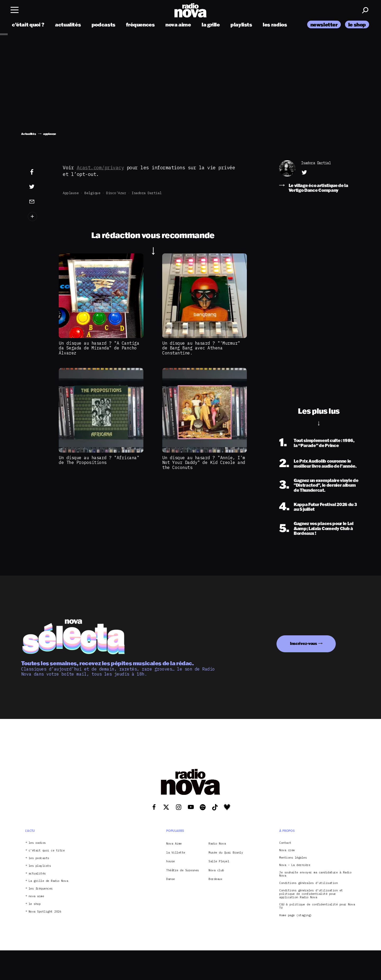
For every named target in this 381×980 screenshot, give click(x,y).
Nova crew (287, 850)
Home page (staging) (296, 915)
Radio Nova (217, 844)
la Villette (176, 853)
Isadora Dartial (147, 193)
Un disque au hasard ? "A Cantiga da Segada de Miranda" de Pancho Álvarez (99, 348)
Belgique (92, 193)
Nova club (216, 870)
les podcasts (39, 858)
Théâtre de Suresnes (183, 870)
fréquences (140, 24)
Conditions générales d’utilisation (308, 883)
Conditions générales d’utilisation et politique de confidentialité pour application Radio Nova (311, 894)
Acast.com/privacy (100, 168)
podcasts (103, 24)
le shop (357, 24)
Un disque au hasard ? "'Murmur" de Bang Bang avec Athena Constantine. (201, 348)
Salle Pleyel (219, 861)
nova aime (178, 24)
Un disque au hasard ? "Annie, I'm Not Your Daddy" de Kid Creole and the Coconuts (204, 462)
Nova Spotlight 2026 (45, 912)
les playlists (40, 866)
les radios (275, 24)
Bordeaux (215, 879)
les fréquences (41, 889)
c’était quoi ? (28, 24)
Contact (285, 843)
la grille (211, 24)
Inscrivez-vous (303, 643)
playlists (241, 24)
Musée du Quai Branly (226, 853)
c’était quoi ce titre (47, 851)
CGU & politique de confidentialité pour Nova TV (317, 906)
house (171, 861)
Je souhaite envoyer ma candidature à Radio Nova (315, 874)
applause (71, 193)
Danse (171, 879)
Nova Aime (174, 844)
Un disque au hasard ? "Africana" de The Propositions (99, 460)
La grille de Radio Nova (48, 881)
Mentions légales (293, 858)
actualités (68, 24)
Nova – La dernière (295, 865)
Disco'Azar (116, 193)
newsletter (324, 24)
